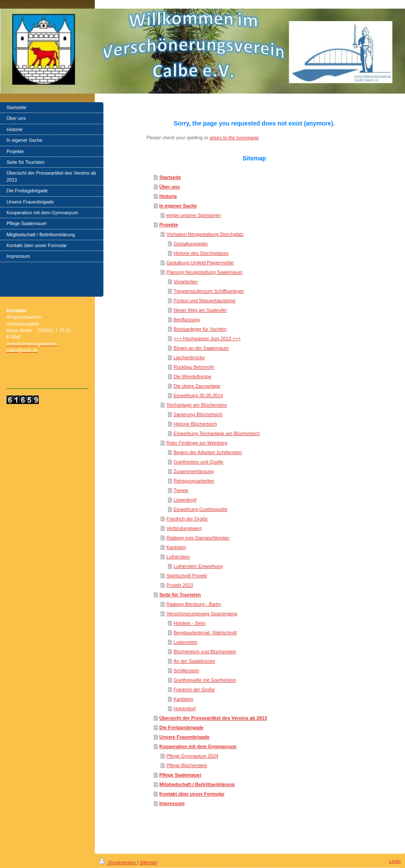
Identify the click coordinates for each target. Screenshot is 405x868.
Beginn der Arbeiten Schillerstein (208, 452)
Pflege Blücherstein (187, 765)
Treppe (181, 490)
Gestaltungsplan (191, 244)
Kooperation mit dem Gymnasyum (198, 746)
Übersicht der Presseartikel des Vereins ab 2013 (213, 718)
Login (395, 861)
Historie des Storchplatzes (201, 253)
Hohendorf (185, 708)
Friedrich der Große (187, 519)
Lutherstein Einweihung (198, 566)
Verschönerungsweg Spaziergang (202, 614)
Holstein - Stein (190, 623)
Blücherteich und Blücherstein (205, 652)
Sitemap (148, 862)
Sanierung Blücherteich (198, 414)
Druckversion (118, 862)
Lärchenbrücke (189, 357)
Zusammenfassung (194, 471)
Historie (168, 196)
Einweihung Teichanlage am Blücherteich (217, 433)
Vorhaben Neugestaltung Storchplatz (205, 234)
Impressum (172, 803)
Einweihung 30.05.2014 (198, 395)
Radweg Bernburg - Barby (194, 604)
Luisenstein (186, 642)
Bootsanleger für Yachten (200, 329)
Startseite (170, 177)
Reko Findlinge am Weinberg (197, 443)
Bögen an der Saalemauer (201, 348)
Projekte (169, 225)
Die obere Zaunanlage (197, 386)
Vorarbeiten (186, 282)
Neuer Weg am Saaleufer (200, 310)
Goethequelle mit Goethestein (205, 680)
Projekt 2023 (180, 585)
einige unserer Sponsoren (193, 215)
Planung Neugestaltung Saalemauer (204, 272)
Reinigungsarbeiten (194, 481)
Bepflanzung (187, 320)
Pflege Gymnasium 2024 (192, 756)
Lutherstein (178, 557)
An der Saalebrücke (195, 661)
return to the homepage (234, 138)
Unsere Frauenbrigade (185, 737)
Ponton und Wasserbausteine (205, 301)
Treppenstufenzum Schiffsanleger (209, 291)
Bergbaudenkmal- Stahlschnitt (205, 633)
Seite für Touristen (180, 595)
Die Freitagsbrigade (182, 727)
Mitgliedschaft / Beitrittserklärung (197, 784)
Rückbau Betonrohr (194, 367)
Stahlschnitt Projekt (187, 576)
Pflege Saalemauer (181, 775)
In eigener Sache (178, 206)
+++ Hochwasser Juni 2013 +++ (207, 338)
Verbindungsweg (184, 528)
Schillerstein (186, 671)
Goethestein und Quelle (199, 462)
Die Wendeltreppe (193, 376)
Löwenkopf (185, 500)
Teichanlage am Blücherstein (197, 405)
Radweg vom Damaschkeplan (198, 538)
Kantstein (176, 547)
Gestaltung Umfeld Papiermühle (200, 263)
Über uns (170, 187)
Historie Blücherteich (195, 424)
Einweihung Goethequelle (201, 509)
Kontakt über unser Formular (192, 794)
